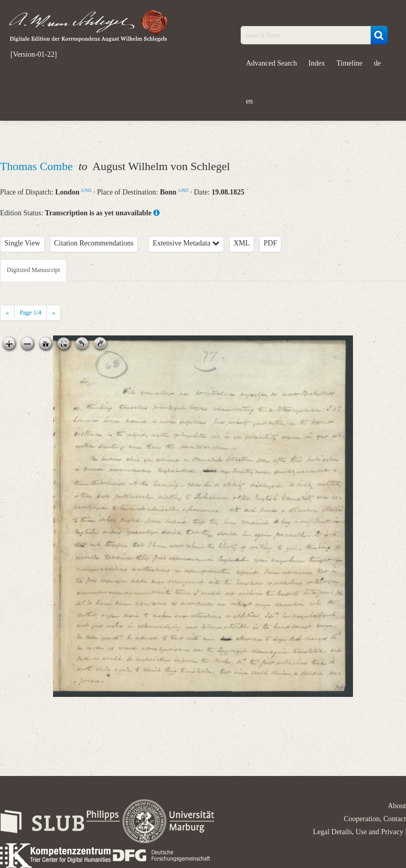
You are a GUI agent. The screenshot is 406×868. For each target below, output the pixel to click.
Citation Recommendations (94, 243)
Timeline (349, 63)
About (397, 806)
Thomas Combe (38, 166)
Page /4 (30, 313)
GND (86, 190)
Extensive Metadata (186, 243)
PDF (270, 243)
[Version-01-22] (34, 55)
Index (317, 63)
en (249, 101)
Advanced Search (271, 63)
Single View (23, 243)
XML (241, 243)
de (377, 63)
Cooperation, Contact (375, 819)
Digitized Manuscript (33, 270)
